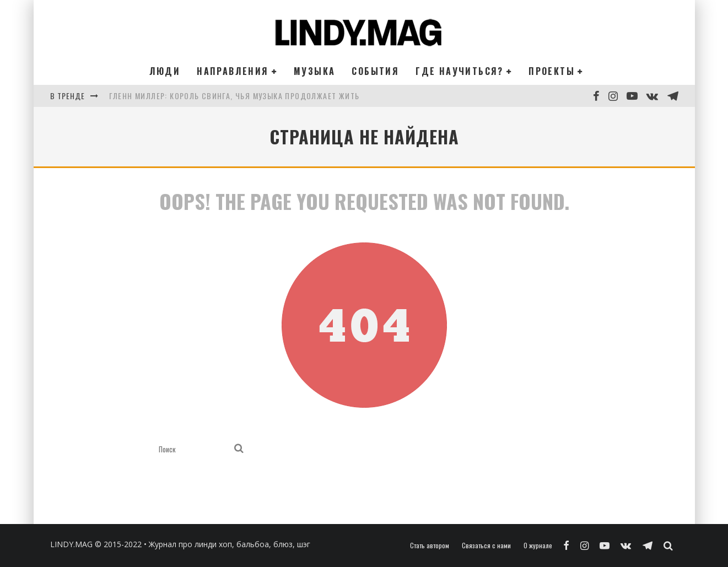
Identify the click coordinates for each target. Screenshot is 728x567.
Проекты (552, 71)
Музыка (314, 71)
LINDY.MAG (71, 544)
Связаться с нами (486, 546)
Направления (233, 71)
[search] (239, 449)
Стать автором (430, 546)
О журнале (538, 546)
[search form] (194, 449)
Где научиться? (460, 71)
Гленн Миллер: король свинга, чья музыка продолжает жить (234, 96)
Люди (165, 71)
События (375, 71)
